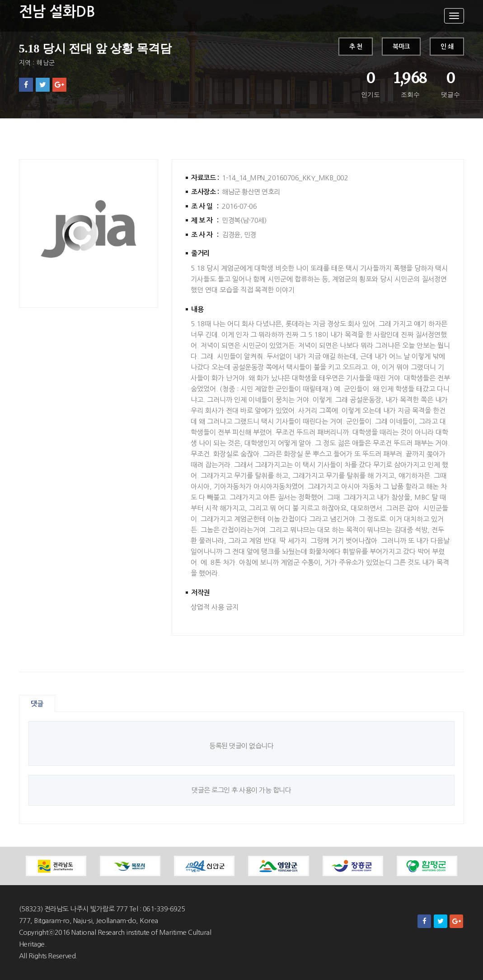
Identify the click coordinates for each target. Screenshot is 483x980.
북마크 (401, 47)
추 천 (356, 47)
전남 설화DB (57, 12)
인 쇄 (447, 47)
